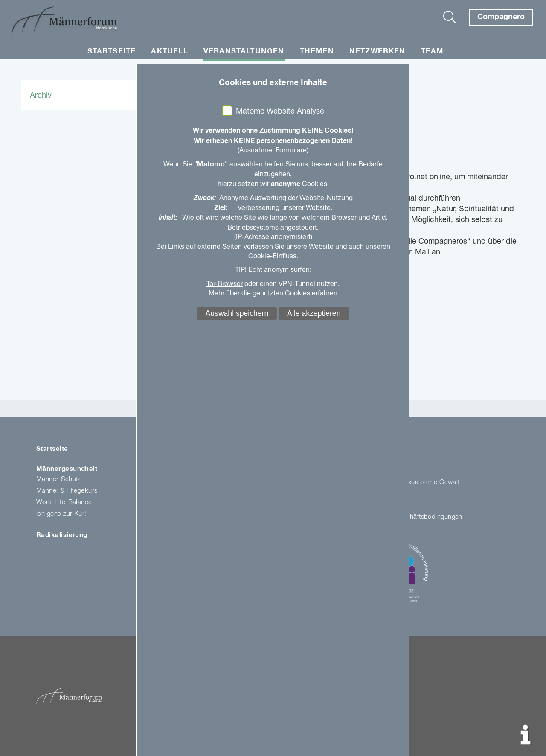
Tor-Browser (225, 284)
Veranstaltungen (244, 51)
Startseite (112, 51)
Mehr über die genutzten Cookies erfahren (273, 294)
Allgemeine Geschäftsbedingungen (411, 517)
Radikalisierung (62, 535)
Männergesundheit (67, 469)
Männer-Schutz (59, 479)
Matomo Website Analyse (280, 111)
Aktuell (169, 51)
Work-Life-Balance (64, 502)
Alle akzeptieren (314, 313)
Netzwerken (378, 51)
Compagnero (501, 17)
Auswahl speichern (237, 313)
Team (432, 51)
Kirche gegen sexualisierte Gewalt (410, 482)
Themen (317, 51)
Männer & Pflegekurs (67, 491)
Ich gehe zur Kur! (61, 514)
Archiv (41, 96)
